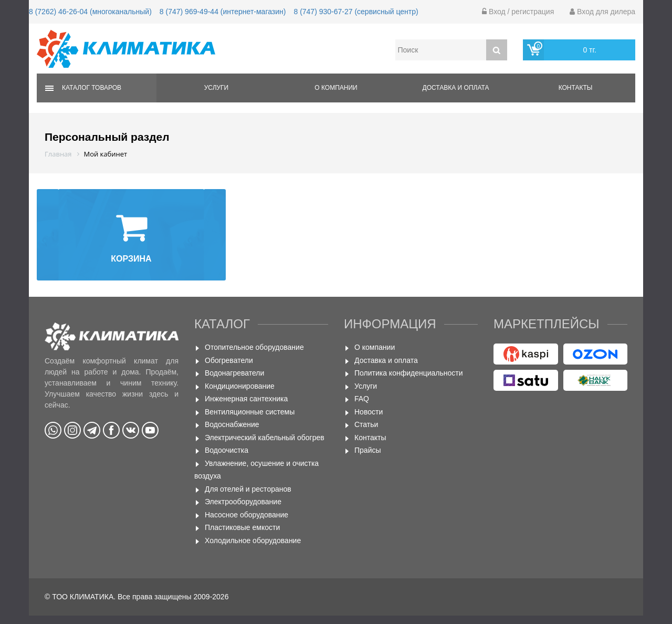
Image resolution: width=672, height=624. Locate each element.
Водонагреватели (234, 373)
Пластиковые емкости (242, 527)
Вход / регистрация (518, 12)
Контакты (576, 88)
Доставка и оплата (456, 88)
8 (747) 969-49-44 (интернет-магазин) (223, 12)
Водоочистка (227, 450)
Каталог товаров (92, 88)
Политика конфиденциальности (409, 373)
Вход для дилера (602, 12)
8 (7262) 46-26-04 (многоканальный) (90, 12)
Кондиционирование (240, 386)
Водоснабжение (232, 424)
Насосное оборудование (246, 515)
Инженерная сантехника (246, 399)
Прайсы (368, 450)
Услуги (217, 88)
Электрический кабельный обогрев (265, 438)
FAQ (362, 399)
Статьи (366, 424)
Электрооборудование (243, 502)
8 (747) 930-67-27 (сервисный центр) (356, 12)
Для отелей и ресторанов (248, 489)
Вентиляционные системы (250, 412)
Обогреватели (229, 360)
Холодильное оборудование (253, 540)
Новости (369, 412)
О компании (336, 88)
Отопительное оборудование (254, 347)
